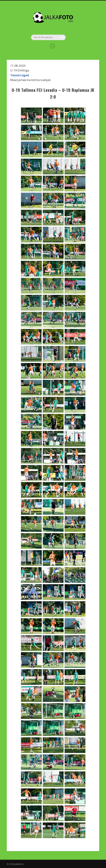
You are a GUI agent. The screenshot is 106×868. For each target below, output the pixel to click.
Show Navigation (88, 31)
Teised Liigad (19, 75)
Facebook (52, 46)
